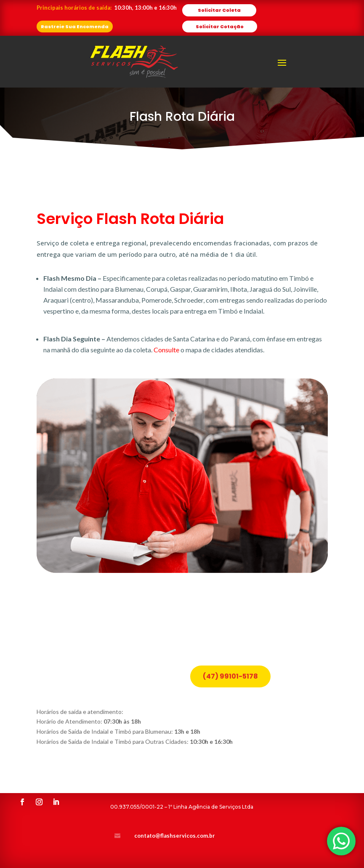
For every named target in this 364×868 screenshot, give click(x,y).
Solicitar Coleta (219, 10)
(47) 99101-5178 (230, 649)
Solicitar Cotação (220, 27)
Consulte (166, 350)
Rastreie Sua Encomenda (75, 27)
